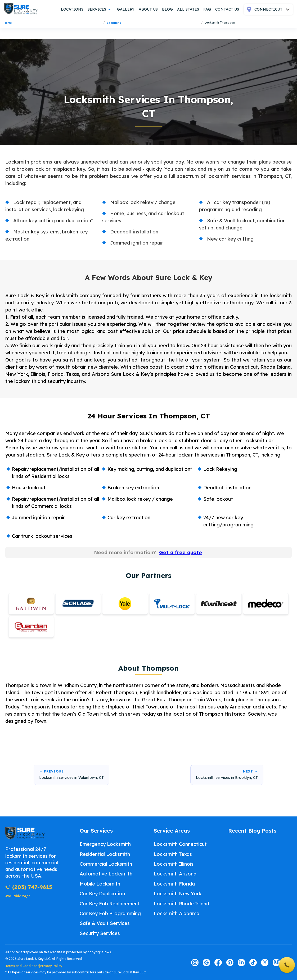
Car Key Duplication (102, 894)
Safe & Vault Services (105, 923)
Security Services (100, 933)
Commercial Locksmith (106, 864)
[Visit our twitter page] (265, 963)
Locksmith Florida (174, 884)
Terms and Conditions (22, 966)
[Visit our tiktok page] (253, 963)
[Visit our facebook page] (218, 963)
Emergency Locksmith (105, 844)
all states (188, 9)
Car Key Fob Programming (110, 913)
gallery (126, 9)
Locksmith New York (178, 894)
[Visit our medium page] (276, 963)
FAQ (207, 9)
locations (72, 9)
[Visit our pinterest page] (230, 963)
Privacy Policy (51, 966)
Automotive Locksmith (106, 874)
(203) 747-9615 (29, 887)
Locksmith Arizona (175, 874)
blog (167, 9)
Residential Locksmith (105, 854)
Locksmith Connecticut (180, 844)
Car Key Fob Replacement (110, 904)
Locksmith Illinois (174, 864)
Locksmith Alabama (177, 913)
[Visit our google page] (206, 963)
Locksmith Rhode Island (181, 904)
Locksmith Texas (173, 854)
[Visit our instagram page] (195, 963)
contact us (227, 9)
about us (148, 9)
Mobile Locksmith (100, 884)
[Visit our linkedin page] (241, 963)
